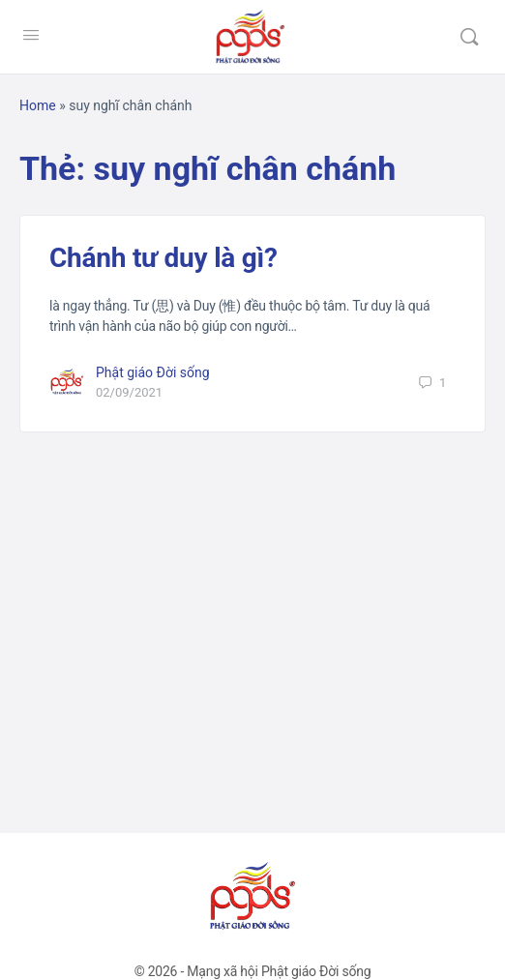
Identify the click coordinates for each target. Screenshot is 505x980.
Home (38, 105)
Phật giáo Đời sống (153, 372)
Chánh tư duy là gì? (163, 258)
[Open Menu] (31, 35)
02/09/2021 (129, 392)
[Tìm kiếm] (469, 37)
